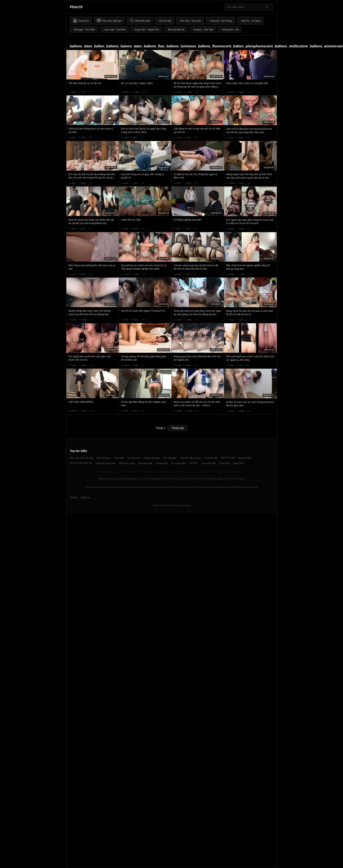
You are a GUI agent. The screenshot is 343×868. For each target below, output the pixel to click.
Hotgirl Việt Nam (152, 458)
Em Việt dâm (170, 458)
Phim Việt (119, 458)
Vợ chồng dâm (179, 463)
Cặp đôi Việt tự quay (191, 458)
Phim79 (76, 7)
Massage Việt (145, 463)
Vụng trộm (224, 463)
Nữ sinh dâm (245, 458)
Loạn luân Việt (208, 463)
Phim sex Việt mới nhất (82, 458)
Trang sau (178, 428)
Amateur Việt (211, 458)
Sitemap (74, 498)
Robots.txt (86, 498)
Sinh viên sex (228, 458)
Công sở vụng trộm (106, 463)
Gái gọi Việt (162, 463)
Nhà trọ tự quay (127, 463)
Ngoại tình (239, 463)
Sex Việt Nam (104, 458)
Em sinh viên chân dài (81, 463)
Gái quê (194, 463)
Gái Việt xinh (134, 458)
